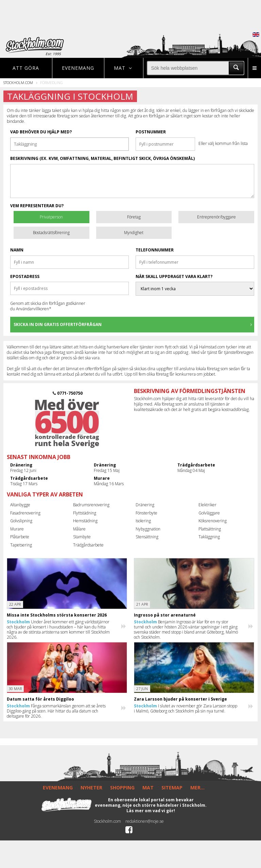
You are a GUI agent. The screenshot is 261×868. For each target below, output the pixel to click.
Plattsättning (210, 529)
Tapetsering (21, 545)
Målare (79, 529)
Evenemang (78, 68)
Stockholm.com (18, 83)
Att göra (26, 68)
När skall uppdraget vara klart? (174, 277)
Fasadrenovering (25, 513)
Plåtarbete (20, 537)
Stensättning (147, 537)
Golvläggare (209, 513)
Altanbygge (20, 505)
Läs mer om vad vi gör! (151, 811)
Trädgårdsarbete (88, 545)
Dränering (145, 505)
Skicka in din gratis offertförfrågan (134, 324)
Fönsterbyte (146, 513)
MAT (148, 788)
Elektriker (207, 505)
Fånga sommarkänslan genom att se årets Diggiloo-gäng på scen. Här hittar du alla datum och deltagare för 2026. (56, 711)
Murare (17, 529)
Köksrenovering (213, 521)
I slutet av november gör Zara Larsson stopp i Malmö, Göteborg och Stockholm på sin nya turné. (186, 708)
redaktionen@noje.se (145, 821)
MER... (197, 788)
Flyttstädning (85, 513)
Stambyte (82, 537)
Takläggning (209, 537)
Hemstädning (85, 521)
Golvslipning (21, 521)
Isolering (143, 521)
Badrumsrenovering (91, 505)
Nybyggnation (148, 529)
